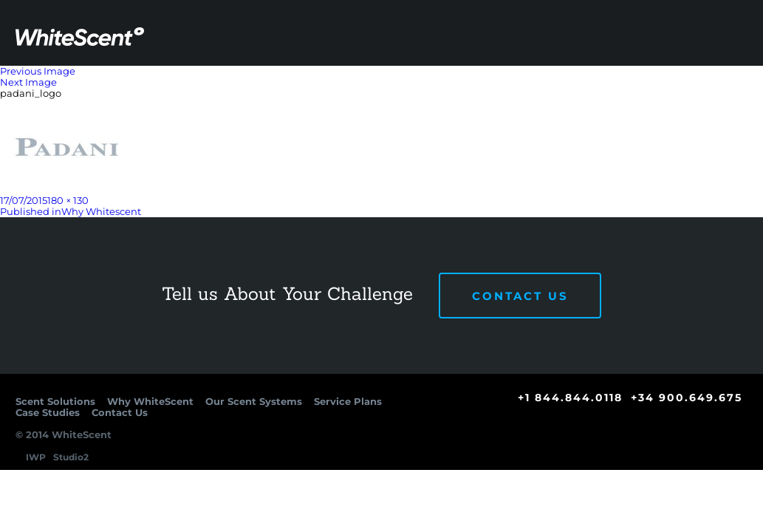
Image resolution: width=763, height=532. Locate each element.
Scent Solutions (195, 106)
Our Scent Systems (417, 106)
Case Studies (613, 106)
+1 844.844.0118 (570, 398)
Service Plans (523, 106)
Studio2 (71, 457)
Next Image (28, 82)
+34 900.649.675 (687, 398)
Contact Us (705, 105)
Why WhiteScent (303, 106)
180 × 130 (68, 200)
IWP (36, 457)
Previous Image (38, 71)
